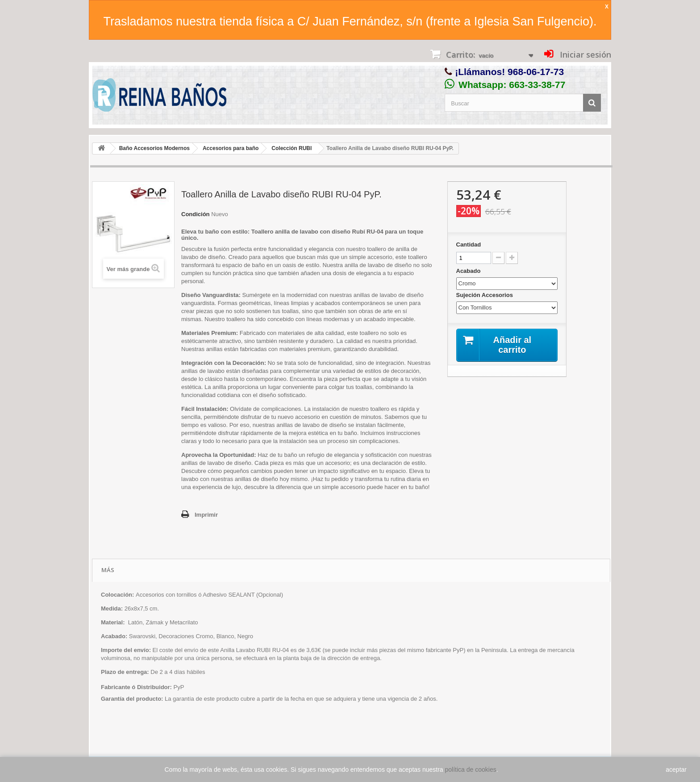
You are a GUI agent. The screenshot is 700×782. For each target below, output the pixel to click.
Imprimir (206, 515)
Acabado (469, 271)
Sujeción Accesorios (485, 295)
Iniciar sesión (584, 54)
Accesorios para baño (231, 148)
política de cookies (471, 769)
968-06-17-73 (536, 72)
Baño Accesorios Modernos (154, 148)
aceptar (676, 769)
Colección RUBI (292, 148)
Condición (196, 214)
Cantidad (469, 245)
